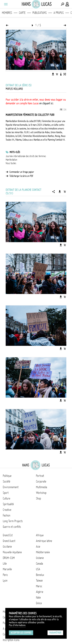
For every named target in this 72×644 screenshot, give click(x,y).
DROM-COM (9, 558)
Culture (7, 498)
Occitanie (7, 547)
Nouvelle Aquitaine (12, 552)
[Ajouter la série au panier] (65, 192)
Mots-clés (15, 152)
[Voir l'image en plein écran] (65, 74)
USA (38, 569)
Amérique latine (44, 541)
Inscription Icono (11, 640)
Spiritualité (8, 504)
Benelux (40, 575)
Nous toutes (11, 163)
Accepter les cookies (21, 633)
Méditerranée (43, 552)
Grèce (39, 603)
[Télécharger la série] (60, 192)
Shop (38, 498)
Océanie (40, 558)
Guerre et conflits (12, 527)
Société (7, 481)
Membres (7, 13)
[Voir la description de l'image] (61, 74)
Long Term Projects (13, 521)
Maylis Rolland (14, 89)
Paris (5, 575)
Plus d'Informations (17, 625)
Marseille (7, 569)
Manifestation (11, 160)
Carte (22, 13)
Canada (39, 564)
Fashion (7, 515)
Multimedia (41, 487)
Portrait (40, 476)
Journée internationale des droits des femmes (26, 156)
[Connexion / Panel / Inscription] (67, 4)
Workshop (41, 493)
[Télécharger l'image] (53, 74)
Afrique (40, 535)
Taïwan (39, 581)
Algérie (40, 592)
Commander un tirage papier (22, 172)
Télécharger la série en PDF (21, 176)
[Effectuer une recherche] (62, 4)
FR (61, 110)
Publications (40, 13)
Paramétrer (55, 633)
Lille (5, 564)
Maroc (39, 586)
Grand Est (8, 535)
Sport (6, 493)
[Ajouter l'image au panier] (57, 74)
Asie (38, 547)
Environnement (11, 487)
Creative (7, 510)
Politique (7, 476)
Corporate (41, 481)
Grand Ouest (9, 541)
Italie (38, 597)
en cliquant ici (46, 103)
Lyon (5, 581)
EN (65, 110)
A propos (59, 13)
